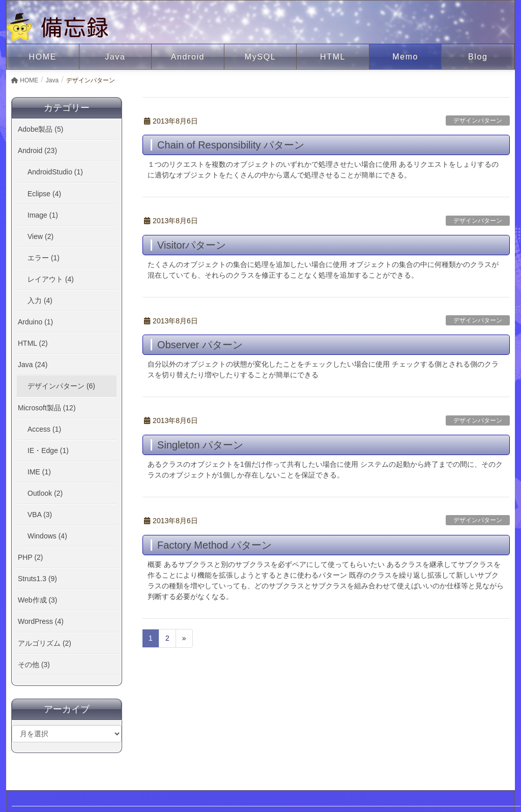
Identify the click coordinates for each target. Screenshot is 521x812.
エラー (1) (44, 258)
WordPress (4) (41, 621)
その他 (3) (34, 665)
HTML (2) (33, 343)
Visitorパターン (192, 245)
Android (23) (37, 151)
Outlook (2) (45, 493)
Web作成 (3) (38, 600)
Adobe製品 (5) (40, 129)
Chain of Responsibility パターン (231, 145)
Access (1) (44, 429)
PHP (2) (31, 557)
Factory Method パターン (214, 545)
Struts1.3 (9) (37, 579)
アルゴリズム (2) (45, 643)
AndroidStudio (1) (55, 172)
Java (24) (33, 365)
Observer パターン (200, 345)
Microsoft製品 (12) (47, 408)
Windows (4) (47, 536)
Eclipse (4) (44, 194)
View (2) (40, 236)
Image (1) (43, 215)
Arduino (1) (35, 322)
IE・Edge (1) (48, 450)
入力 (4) (40, 300)
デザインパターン (478, 121)
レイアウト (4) (51, 279)
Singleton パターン (200, 445)
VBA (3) (40, 515)
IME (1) (39, 472)
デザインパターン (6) (61, 386)
